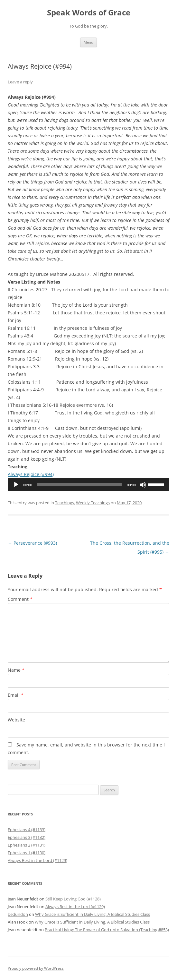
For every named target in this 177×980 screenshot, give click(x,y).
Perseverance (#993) (32, 543)
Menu (88, 42)
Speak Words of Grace (89, 13)
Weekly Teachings (93, 503)
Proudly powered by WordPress (36, 968)
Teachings (65, 503)
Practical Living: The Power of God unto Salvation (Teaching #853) (107, 930)
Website (16, 720)
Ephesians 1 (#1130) (27, 853)
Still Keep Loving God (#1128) (73, 899)
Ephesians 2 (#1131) (27, 845)
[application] (88, 485)
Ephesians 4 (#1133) (27, 830)
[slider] (80, 485)
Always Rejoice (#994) (31, 474)
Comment (20, 599)
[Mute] (143, 485)
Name (16, 670)
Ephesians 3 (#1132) (27, 837)
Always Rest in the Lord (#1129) (37, 860)
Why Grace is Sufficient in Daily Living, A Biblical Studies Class (93, 914)
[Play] (16, 485)
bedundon (18, 914)
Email (16, 695)
